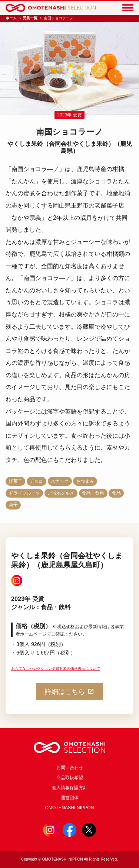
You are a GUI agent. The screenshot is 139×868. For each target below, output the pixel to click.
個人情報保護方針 (70, 788)
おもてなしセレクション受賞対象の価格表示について (56, 668)
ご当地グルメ (61, 493)
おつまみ (85, 481)
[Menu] (128, 8)
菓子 (13, 505)
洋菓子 (16, 481)
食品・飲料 (93, 493)
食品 (116, 493)
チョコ (36, 481)
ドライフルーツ (24, 493)
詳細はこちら (70, 692)
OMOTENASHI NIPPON (69, 808)
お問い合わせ (70, 768)
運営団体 (70, 798)
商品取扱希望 (70, 778)
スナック (60, 481)
